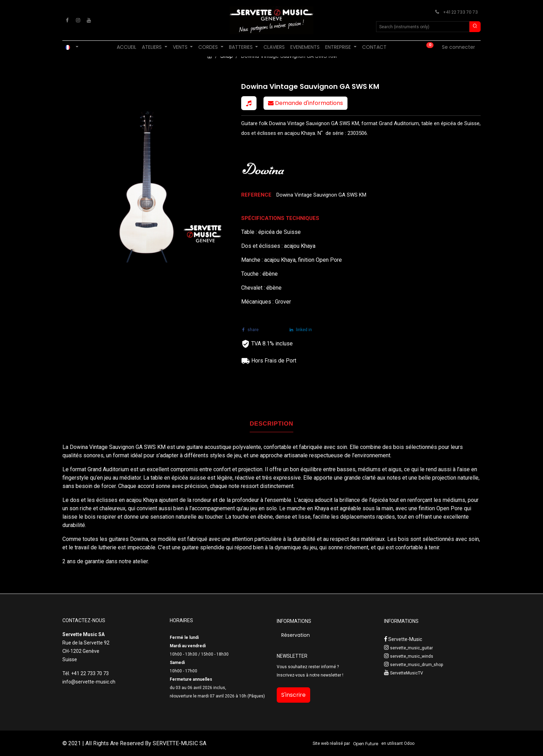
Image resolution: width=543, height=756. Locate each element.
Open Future (366, 744)
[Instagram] (78, 20)
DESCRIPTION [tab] (272, 424)
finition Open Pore (441, 508)
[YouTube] (89, 20)
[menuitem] (127, 47)
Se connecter (458, 47)
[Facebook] (67, 20)
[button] (249, 103)
